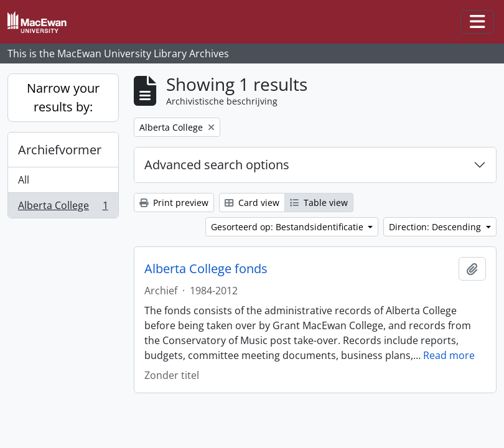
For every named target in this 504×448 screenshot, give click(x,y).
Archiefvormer (60, 150)
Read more (449, 355)
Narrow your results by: (63, 97)
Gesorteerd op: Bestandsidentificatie (288, 227)
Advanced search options (217, 165)
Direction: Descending (436, 227)
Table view (319, 203)
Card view (252, 203)
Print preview (174, 203)
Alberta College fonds (206, 269)
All (24, 180)
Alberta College (63, 208)
